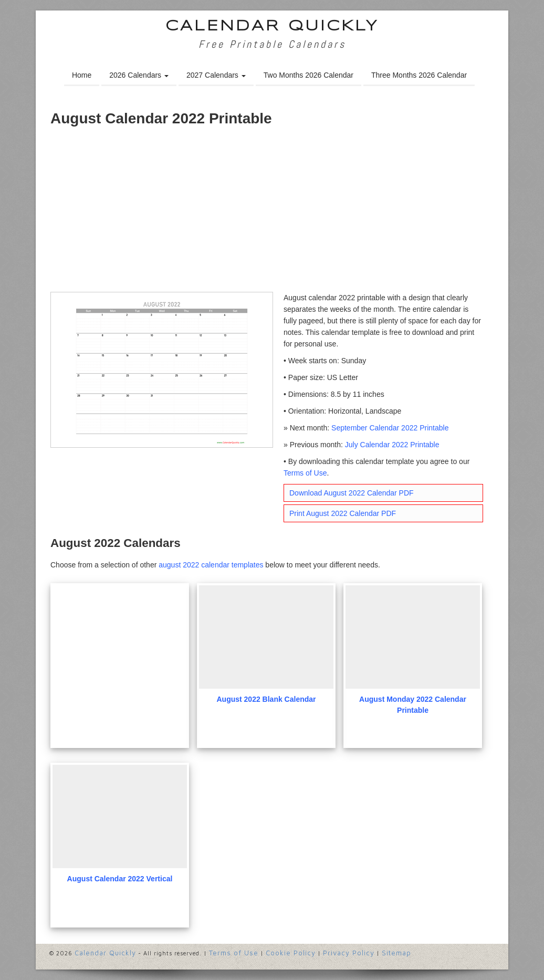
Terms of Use (305, 473)
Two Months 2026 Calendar (308, 75)
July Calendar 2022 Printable (392, 445)
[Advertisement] (272, 213)
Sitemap (396, 953)
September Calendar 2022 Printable (390, 428)
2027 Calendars (216, 75)
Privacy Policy (349, 953)
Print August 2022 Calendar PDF (343, 513)
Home (82, 75)
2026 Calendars (139, 75)
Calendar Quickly (272, 27)
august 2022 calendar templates (211, 565)
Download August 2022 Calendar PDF (352, 493)
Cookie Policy (291, 953)
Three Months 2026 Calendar (419, 75)
